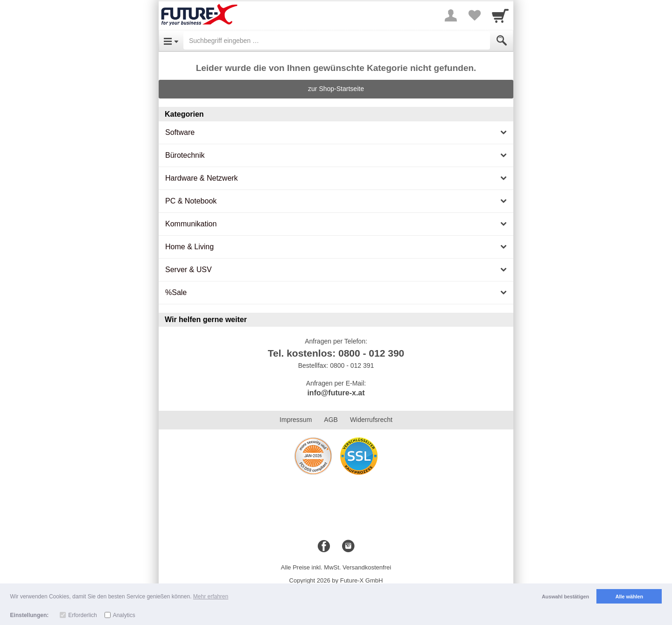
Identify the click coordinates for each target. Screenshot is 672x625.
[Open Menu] (171, 41)
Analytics (124, 615)
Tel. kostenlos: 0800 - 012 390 (336, 353)
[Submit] (502, 41)
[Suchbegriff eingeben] (337, 41)
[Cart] (500, 15)
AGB (331, 420)
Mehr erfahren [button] (211, 597)
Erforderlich (82, 615)
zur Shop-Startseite (336, 89)
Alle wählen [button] (629, 597)
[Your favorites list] (474, 15)
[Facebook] (324, 547)
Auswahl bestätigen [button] (565, 597)
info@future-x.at (336, 393)
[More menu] (451, 15)
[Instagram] (348, 547)
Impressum (296, 420)
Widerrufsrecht (371, 420)
